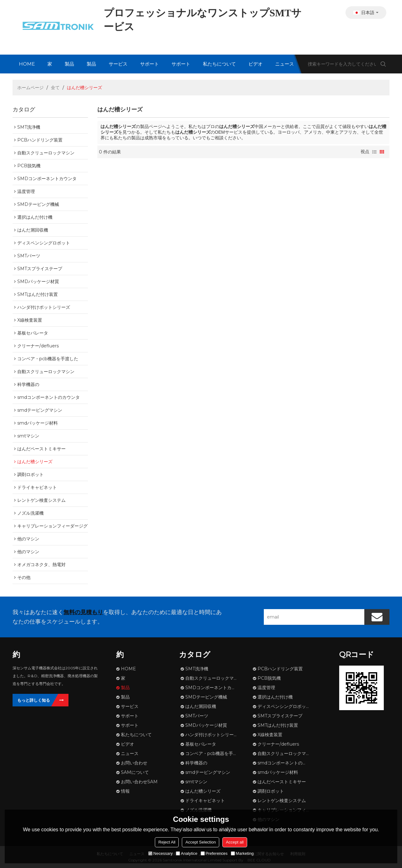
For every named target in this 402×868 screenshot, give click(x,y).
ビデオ (255, 64)
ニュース (285, 64)
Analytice (187, 853)
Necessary (160, 853)
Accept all (235, 842)
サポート (149, 64)
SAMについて (135, 772)
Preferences (214, 853)
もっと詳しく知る (34, 700)
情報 (125, 791)
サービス (118, 64)
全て (55, 88)
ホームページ (30, 88)
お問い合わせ (134, 763)
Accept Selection (201, 842)
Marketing (242, 853)
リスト (374, 152)
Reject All (167, 842)
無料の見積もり (83, 612)
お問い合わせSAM (139, 782)
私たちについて (219, 64)
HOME (27, 64)
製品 (69, 64)
